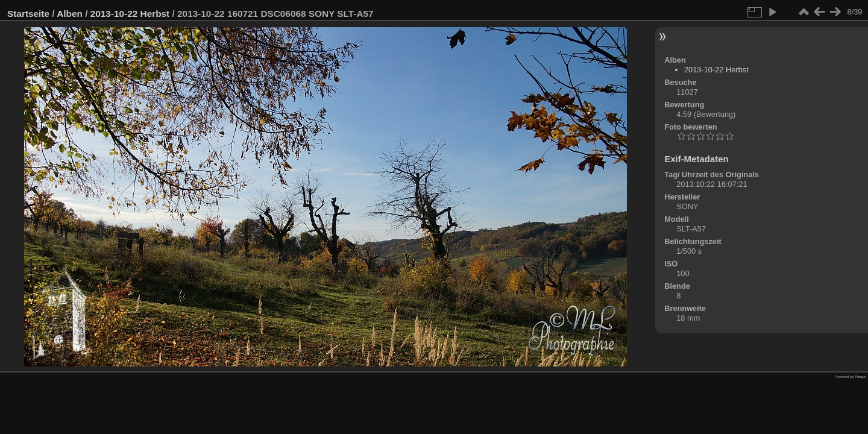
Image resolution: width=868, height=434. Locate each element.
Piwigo (860, 377)
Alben (70, 14)
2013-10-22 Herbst (130, 14)
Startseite (28, 14)
